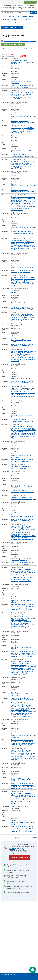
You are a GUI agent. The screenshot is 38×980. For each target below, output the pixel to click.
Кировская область (30, 268)
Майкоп (14, 781)
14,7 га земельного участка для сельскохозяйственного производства (24, 498)
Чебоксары (24, 560)
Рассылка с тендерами (10, 20)
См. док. (14, 71)
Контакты (31, 23)
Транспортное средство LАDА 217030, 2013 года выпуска (21, 468)
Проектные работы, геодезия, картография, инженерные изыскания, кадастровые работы (23, 608)
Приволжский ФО (17, 81)
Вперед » (34, 838)
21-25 (18, 838)
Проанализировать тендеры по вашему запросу (20, 41)
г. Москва (27, 378)
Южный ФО (15, 516)
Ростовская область (26, 516)
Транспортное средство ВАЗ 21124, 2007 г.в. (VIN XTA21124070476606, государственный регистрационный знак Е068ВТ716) (23, 130)
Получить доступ (8, 975)
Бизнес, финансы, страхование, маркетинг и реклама (22, 232)
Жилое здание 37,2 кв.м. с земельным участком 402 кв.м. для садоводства (23, 62)
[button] (33, 970)
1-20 (13, 838)
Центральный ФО (17, 340)
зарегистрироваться (16, 849)
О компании (20, 23)
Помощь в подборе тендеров (13, 44)
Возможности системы (10, 16)
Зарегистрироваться (20, 857)
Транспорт (15, 121)
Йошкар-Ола (18, 737)
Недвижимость (25, 87)
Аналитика (26, 20)
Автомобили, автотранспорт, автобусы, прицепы (23, 122)
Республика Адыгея (26, 779)
